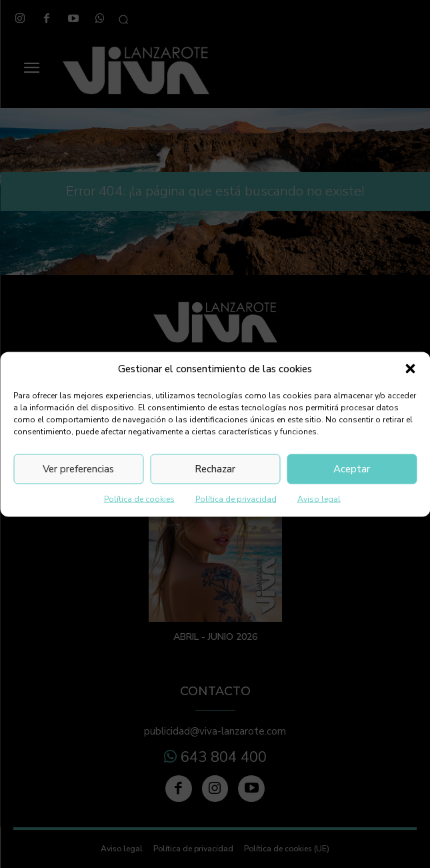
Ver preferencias (78, 469)
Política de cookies (139, 498)
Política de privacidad (236, 498)
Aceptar (352, 469)
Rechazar (215, 469)
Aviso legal (319, 498)
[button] (410, 369)
